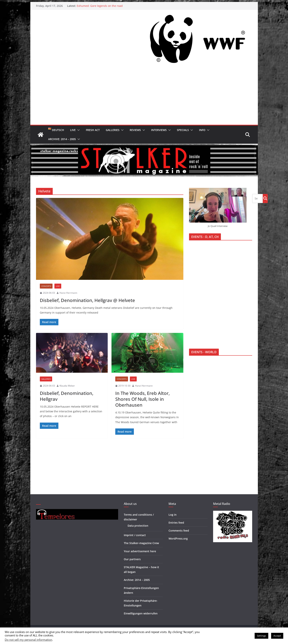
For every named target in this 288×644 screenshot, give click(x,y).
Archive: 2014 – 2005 (62, 139)
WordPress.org (178, 538)
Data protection (138, 526)
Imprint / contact (135, 535)
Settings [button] (261, 636)
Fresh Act (93, 130)
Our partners (132, 559)
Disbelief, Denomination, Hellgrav (67, 396)
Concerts (46, 286)
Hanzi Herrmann (68, 293)
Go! (265, 198)
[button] (78, 130)
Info (202, 130)
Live (73, 130)
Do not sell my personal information (28, 640)
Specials (183, 130)
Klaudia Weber (67, 386)
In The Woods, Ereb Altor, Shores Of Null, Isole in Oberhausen (142, 399)
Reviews (135, 130)
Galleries (113, 130)
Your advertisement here (140, 551)
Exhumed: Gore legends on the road (100, 6)
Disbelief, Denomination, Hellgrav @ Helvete (87, 300)
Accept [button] (277, 636)
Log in (173, 515)
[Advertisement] (144, 96)
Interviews (159, 130)
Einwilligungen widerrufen (141, 613)
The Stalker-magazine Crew (141, 543)
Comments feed (179, 531)
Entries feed (176, 523)
